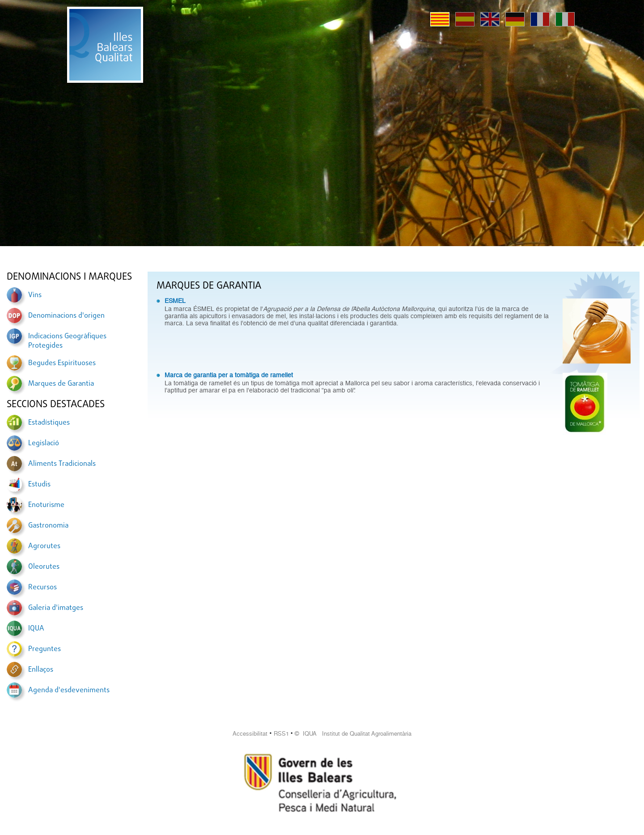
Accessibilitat (250, 734)
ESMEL (175, 301)
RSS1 (281, 734)
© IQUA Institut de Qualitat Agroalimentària (353, 734)
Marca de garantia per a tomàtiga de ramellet (229, 375)
